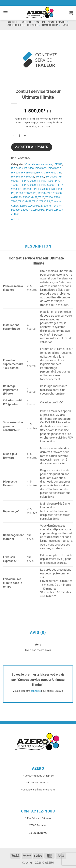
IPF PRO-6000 (28, 185)
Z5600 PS (39, 210)
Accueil (12, 22)
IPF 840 (16, 177)
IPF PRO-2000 (28, 181)
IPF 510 (58, 164)
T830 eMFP (25, 201)
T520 (41, 197)
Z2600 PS (34, 206)
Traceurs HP (50, 25)
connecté (36, 691)
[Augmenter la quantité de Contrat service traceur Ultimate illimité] (25, 136)
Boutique (27, 22)
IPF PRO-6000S (46, 185)
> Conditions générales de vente (38, 790)
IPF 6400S (41, 168)
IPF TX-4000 (41, 189)
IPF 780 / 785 (54, 173)
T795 (14, 201)
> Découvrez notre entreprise (38, 776)
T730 (57, 197)
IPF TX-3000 (25, 189)
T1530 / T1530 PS (26, 193)
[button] (5, 13)
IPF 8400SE (28, 177)
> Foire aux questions (38, 783)
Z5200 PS (26, 210)
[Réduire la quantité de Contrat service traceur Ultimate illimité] (14, 136)
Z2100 (23, 206)
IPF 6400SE (54, 168)
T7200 (65, 25)
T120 (52, 189)
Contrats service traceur (39, 164)
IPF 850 (40, 177)
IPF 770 (41, 173)
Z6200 (49, 210)
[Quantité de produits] (19, 136)
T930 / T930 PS (41, 201)
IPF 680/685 (28, 173)
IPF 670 (16, 173)
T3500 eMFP (30, 197)
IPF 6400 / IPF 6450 (22, 168)
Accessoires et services (23, 25)
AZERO (15, 219)
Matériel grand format (51, 22)
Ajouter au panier (32, 147)
